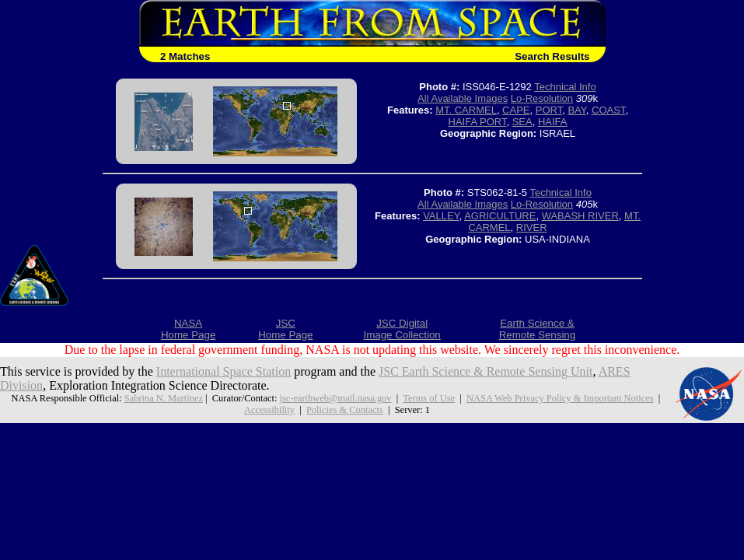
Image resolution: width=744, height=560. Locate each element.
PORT (549, 110)
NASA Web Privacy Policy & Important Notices (560, 398)
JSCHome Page (285, 329)
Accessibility (269, 410)
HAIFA (553, 122)
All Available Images (463, 98)
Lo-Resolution (542, 98)
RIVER (532, 227)
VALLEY (441, 216)
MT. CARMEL (466, 110)
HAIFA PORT (478, 122)
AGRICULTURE (500, 216)
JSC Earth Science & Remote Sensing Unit (486, 371)
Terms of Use (429, 398)
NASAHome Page (188, 329)
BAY (576, 110)
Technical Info (565, 87)
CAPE (516, 110)
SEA (522, 122)
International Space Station (224, 371)
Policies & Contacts (345, 410)
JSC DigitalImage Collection (402, 329)
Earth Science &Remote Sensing (538, 329)
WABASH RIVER (580, 216)
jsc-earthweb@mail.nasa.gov (335, 398)
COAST (608, 110)
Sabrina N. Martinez (164, 398)
